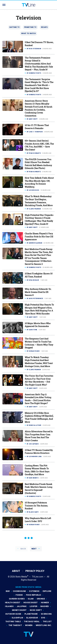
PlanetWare (31, 614)
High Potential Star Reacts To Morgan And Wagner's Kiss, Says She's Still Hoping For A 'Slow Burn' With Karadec (39, 309)
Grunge (41, 599)
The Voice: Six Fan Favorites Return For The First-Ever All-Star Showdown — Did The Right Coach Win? (39, 380)
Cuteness (34, 591)
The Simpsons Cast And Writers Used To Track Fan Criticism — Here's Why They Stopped (39, 343)
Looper (33, 606)
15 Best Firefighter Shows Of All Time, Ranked (39, 275)
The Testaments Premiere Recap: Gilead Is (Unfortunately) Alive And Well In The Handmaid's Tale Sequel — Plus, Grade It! (39, 64)
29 (21, 205)
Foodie (19, 595)
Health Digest (13, 603)
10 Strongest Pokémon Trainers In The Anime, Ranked (36, 506)
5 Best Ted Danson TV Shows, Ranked (39, 44)
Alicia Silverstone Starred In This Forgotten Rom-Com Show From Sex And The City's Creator (39, 436)
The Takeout (15, 625)
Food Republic (34, 595)
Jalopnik (22, 606)
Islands (9, 606)
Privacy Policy (35, 571)
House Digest (31, 603)
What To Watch (28, 33)
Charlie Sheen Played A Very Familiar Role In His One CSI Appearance (39, 236)
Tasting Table (13, 621)
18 (21, 282)
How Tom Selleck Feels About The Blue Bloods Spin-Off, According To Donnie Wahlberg (39, 182)
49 (21, 224)
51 (21, 149)
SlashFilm (17, 618)
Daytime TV (15, 27)
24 (21, 313)
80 (21, 187)
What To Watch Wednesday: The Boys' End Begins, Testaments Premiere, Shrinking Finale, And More (39, 201)
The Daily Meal (32, 621)
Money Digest (19, 610)
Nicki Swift (36, 610)
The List (47, 621)
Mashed (45, 606)
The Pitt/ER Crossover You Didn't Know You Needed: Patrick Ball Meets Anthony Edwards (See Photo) (38, 164)
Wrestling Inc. (44, 625)
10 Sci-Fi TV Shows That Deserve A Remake (37, 127)
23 (21, 511)
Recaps (44, 27)
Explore (47, 591)
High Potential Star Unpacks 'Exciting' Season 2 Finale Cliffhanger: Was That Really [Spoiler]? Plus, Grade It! (39, 219)
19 (21, 258)
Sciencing (46, 614)
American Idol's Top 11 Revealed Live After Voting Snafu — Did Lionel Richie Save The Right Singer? (38, 399)
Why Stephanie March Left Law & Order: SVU (38, 520)
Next (34, 549)
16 (21, 332)
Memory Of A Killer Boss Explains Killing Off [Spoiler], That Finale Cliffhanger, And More (39, 417)
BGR (8, 591)
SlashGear (32, 618)
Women (29, 625)
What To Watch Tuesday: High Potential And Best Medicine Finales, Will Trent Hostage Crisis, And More (39, 362)
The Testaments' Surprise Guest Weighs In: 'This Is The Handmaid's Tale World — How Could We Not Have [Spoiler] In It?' (39, 85)
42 (21, 366)
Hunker (45, 603)
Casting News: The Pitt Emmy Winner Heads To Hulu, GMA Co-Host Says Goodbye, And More (37, 470)
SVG (43, 618)
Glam (31, 599)
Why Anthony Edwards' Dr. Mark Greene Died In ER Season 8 (38, 292)
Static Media (21, 577)
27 (21, 422)
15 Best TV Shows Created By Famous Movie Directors (39, 452)
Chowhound (19, 591)
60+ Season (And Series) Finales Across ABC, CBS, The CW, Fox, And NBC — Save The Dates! (39, 145)
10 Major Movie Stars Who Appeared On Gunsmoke (38, 325)
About (16, 571)
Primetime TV (30, 27)
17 (21, 298)
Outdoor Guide (13, 614)
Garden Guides (17, 599)
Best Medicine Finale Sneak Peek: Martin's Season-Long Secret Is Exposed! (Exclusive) (39, 489)
